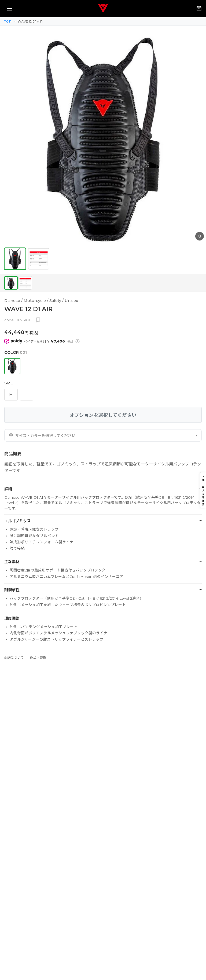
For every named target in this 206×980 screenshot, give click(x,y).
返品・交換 (38, 657)
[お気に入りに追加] (38, 320)
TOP (8, 21)
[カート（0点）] (199, 9)
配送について (14, 657)
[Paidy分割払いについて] (78, 341)
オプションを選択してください (103, 415)
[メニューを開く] (10, 9)
